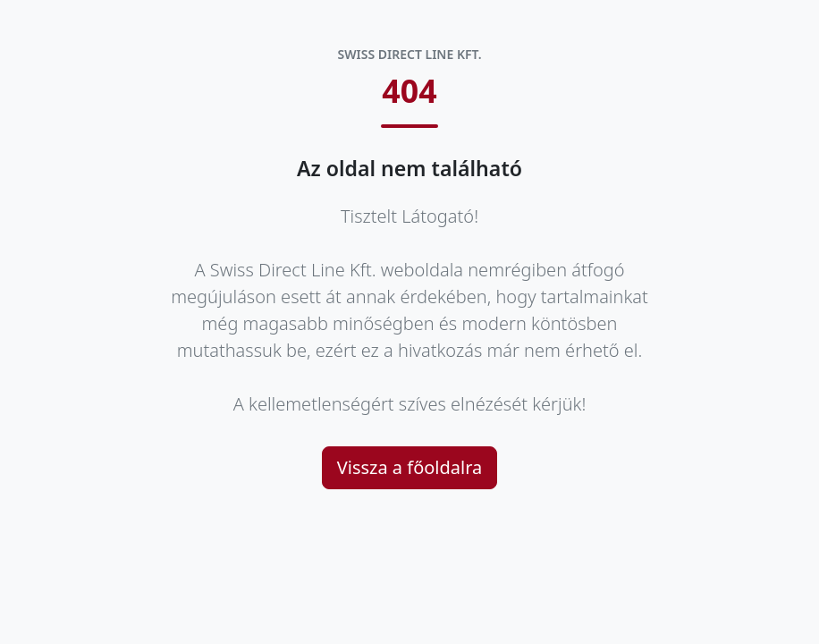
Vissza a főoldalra (410, 467)
